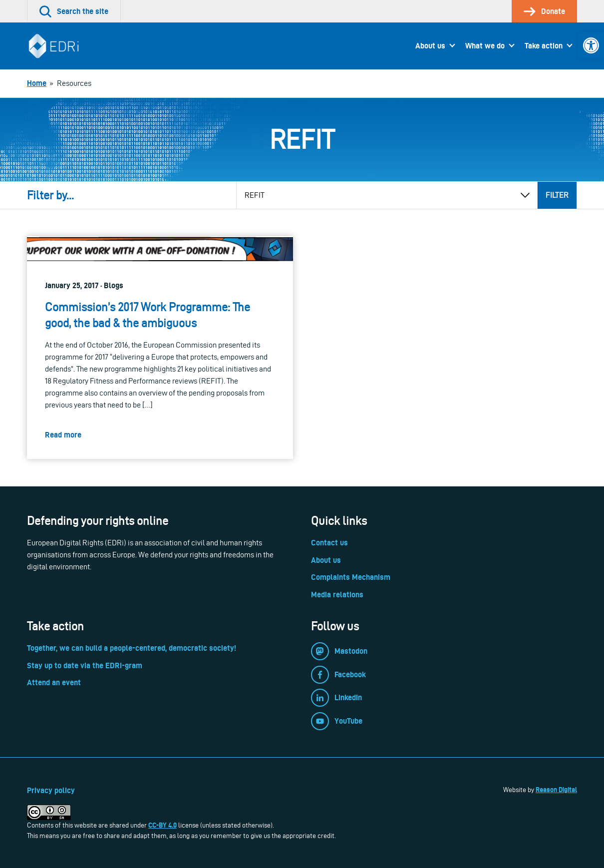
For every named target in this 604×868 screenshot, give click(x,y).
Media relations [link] (337, 595)
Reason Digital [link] (556, 790)
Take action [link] (544, 46)
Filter (557, 195)
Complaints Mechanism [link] (351, 577)
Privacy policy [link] (51, 790)
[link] (591, 45)
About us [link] (430, 46)
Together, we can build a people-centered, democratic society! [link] (132, 648)
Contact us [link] (329, 543)
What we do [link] (485, 46)
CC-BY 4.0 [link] (162, 825)
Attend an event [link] (54, 682)
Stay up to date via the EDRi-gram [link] (85, 665)
